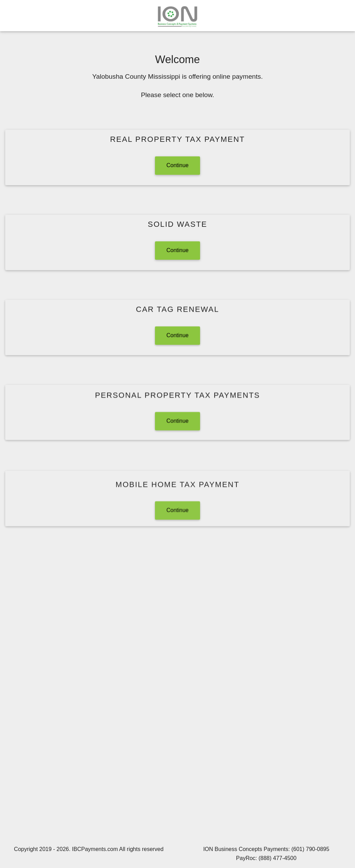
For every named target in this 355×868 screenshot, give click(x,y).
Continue (177, 165)
